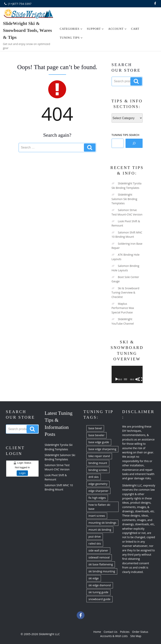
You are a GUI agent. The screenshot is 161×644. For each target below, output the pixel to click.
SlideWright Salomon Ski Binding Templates (124, 199)
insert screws (97, 516)
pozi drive (95, 537)
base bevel (95, 428)
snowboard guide (99, 599)
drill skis (94, 477)
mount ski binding (100, 530)
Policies (125, 632)
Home (97, 632)
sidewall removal (99, 557)
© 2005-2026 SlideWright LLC (40, 634)
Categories (71, 29)
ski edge (94, 578)
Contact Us (111, 632)
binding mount (98, 463)
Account (117, 29)
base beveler (97, 435)
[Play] (117, 379)
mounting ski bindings (102, 523)
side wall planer (98, 550)
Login (22, 473)
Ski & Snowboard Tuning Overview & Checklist (125, 293)
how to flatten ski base (99, 507)
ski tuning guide (99, 592)
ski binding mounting (102, 571)
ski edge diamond (100, 585)
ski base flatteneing (101, 564)
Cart (135, 29)
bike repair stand (99, 456)
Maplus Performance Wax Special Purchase (123, 308)
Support (95, 29)
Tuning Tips (71, 38)
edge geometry (98, 484)
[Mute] (137, 379)
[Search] (134, 143)
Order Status (140, 632)
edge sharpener (99, 491)
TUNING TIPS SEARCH (126, 135)
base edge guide (99, 442)
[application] (127, 374)
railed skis (95, 543)
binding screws (98, 470)
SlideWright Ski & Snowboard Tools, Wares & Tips (27, 30)
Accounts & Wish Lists (114, 636)
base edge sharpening (102, 449)
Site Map (136, 636)
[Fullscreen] (140, 379)
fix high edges (97, 498)
